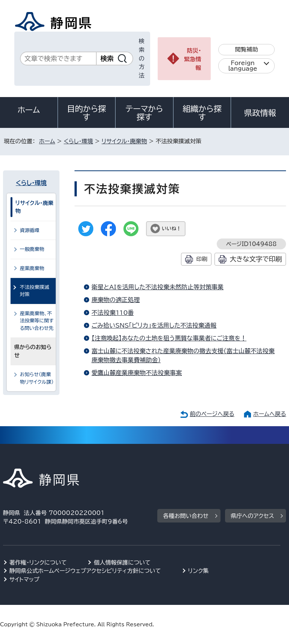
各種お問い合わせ (186, 516)
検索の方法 (142, 58)
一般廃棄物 (32, 249)
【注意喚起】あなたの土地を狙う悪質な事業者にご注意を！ (169, 338)
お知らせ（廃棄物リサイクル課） (37, 378)
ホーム (29, 110)
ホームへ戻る (270, 414)
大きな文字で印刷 (256, 259)
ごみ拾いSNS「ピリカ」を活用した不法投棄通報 (154, 325)
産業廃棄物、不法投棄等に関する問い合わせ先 (37, 321)
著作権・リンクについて (38, 563)
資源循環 (30, 230)
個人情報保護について (122, 563)
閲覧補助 (247, 49)
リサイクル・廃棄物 (124, 141)
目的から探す (87, 113)
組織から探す (202, 113)
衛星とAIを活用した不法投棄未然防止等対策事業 (157, 287)
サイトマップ (24, 579)
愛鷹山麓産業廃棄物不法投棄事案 (137, 373)
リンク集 (198, 571)
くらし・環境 (78, 141)
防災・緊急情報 (193, 59)
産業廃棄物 (32, 268)
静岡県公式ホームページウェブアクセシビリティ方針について (85, 571)
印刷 (202, 259)
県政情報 (260, 113)
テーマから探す (144, 113)
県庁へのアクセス (252, 516)
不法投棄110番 (113, 313)
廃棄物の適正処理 (116, 300)
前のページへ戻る (212, 414)
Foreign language (243, 66)
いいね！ (171, 229)
